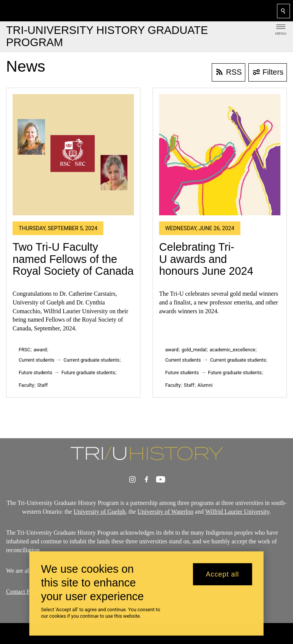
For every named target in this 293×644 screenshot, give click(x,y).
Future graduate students (88, 372)
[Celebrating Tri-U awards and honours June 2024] (220, 155)
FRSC (24, 350)
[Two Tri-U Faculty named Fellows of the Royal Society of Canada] (73, 155)
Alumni (205, 385)
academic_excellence (232, 350)
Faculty (26, 385)
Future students (35, 372)
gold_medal (194, 350)
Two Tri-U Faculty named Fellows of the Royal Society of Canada (73, 259)
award (40, 350)
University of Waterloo (165, 512)
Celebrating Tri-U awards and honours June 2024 (206, 259)
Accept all (222, 574)
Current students (37, 360)
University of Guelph (100, 512)
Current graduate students (92, 360)
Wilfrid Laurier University (237, 512)
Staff (43, 385)
